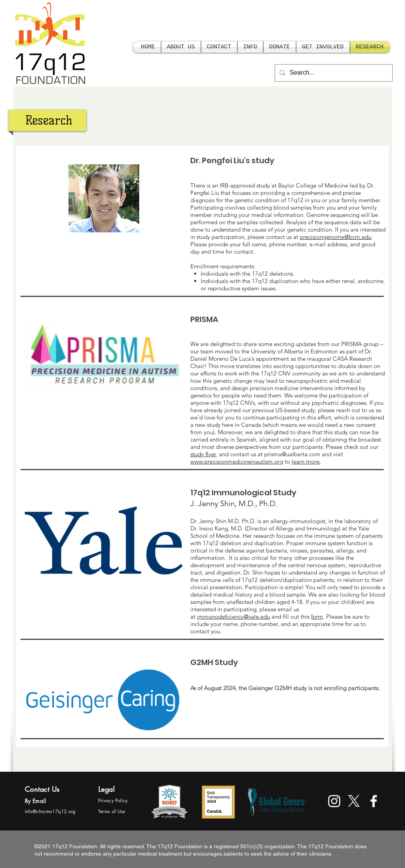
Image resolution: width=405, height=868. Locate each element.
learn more (306, 461)
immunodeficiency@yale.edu (233, 616)
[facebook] (374, 801)
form (317, 616)
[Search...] (333, 73)
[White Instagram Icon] (334, 801)
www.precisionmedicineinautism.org (237, 461)
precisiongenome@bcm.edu (336, 237)
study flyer (203, 454)
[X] (354, 801)
